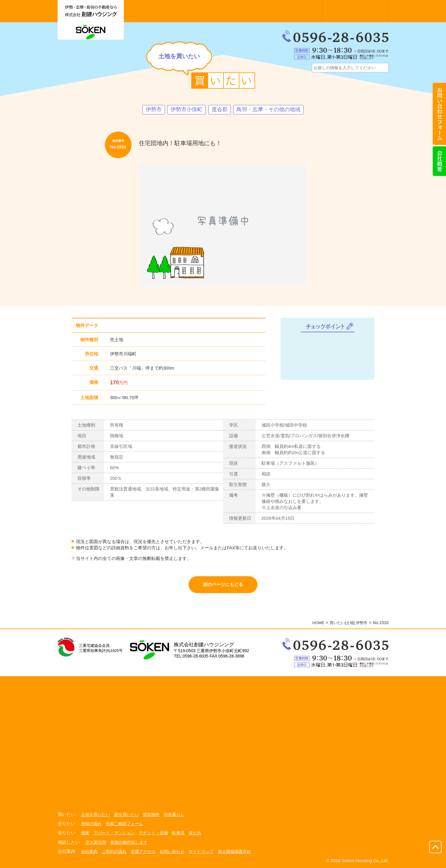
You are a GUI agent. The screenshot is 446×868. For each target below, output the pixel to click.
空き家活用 (96, 842)
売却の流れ (91, 824)
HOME (315, 624)
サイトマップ (201, 851)
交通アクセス (143, 851)
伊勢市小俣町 (186, 110)
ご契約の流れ (114, 851)
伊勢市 (154, 110)
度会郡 (220, 110)
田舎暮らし (174, 815)
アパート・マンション (114, 833)
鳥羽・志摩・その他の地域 (268, 110)
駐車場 (178, 833)
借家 (85, 833)
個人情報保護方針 (234, 851)
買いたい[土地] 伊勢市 (347, 624)
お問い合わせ (172, 851)
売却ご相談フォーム (124, 824)
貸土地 (195, 833)
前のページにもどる (223, 585)
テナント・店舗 (153, 833)
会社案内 (89, 851)
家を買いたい (126, 815)
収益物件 (151, 815)
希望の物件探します (129, 842)
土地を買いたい (95, 815)
